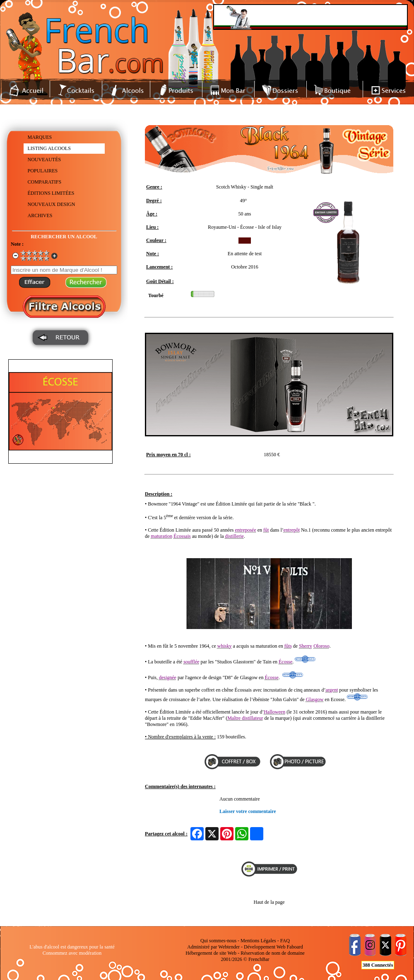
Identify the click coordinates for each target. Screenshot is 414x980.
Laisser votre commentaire (248, 811)
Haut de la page (269, 902)
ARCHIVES (40, 215)
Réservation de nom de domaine (273, 953)
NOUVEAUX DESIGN (52, 204)
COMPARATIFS (45, 182)
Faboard (295, 947)
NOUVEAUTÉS (45, 160)
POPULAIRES (43, 171)
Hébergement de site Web (211, 953)
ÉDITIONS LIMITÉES (51, 193)
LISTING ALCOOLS (49, 148)
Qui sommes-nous (218, 941)
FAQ (285, 941)
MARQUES (40, 137)
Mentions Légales (258, 941)
